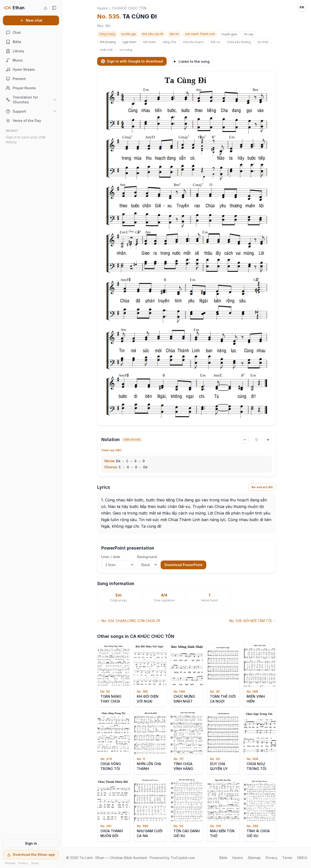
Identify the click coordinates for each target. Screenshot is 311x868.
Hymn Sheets (20, 70)
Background (147, 562)
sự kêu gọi (129, 34)
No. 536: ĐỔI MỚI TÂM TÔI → (253, 621)
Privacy (23, 863)
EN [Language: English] (302, 7)
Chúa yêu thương (239, 42)
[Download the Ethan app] (45, 8)
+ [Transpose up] (268, 439)
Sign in (31, 843)
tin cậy (249, 34)
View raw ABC (112, 450)
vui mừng (126, 50)
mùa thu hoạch (193, 42)
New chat (31, 20)
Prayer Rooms (21, 88)
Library (15, 51)
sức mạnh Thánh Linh (200, 34)
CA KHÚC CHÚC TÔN (129, 8)
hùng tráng (107, 34)
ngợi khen (129, 42)
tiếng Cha (169, 42)
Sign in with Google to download (132, 61)
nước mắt (106, 50)
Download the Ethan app (31, 854)
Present (16, 79)
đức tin (174, 34)
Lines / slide (118, 562)
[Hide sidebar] (54, 8)
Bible (13, 42)
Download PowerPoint (183, 565)
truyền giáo (229, 34)
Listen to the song (191, 61)
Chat (13, 33)
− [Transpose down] (245, 439)
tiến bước (150, 42)
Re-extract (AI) (262, 487)
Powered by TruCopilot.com (172, 858)
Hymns (103, 8)
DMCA (302, 858)
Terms (35, 863)
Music (14, 60)
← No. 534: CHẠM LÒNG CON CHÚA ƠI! (129, 621)
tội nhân (263, 42)
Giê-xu (215, 42)
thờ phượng (108, 42)
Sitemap (10, 863)
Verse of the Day (23, 121)
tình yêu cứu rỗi (153, 34)
